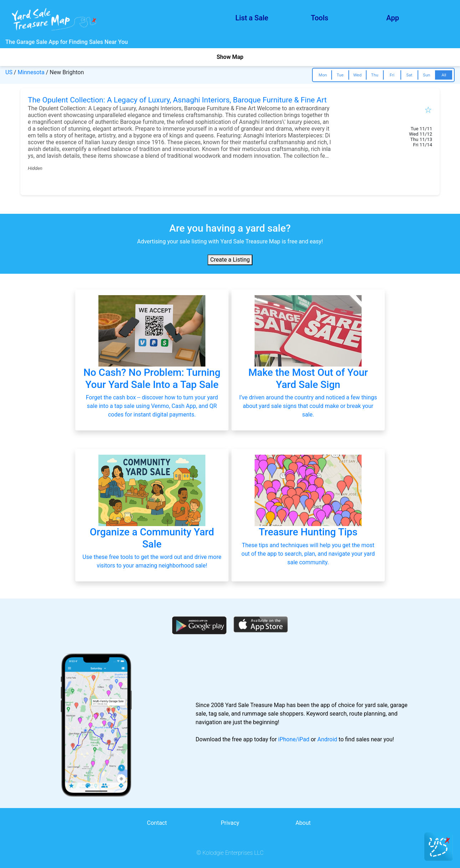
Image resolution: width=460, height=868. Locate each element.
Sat (409, 75)
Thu (375, 75)
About (303, 823)
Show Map (230, 57)
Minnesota (31, 72)
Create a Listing (230, 260)
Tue (340, 75)
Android (327, 739)
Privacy (230, 823)
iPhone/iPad (294, 739)
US (9, 72)
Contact (157, 823)
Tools (320, 18)
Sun (426, 75)
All (444, 75)
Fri (392, 75)
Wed (357, 75)
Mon (323, 75)
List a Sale (252, 18)
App (393, 18)
